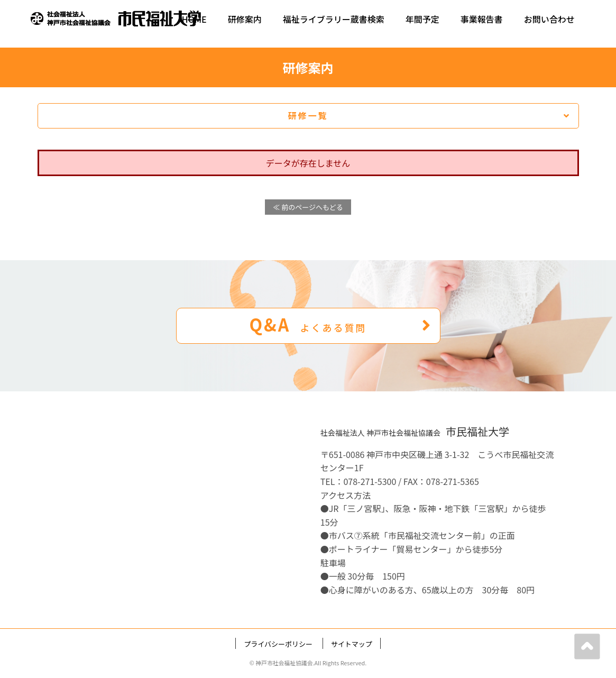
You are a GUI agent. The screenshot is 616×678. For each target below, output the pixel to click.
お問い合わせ (549, 19)
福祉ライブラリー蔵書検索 (334, 19)
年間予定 (422, 19)
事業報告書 (482, 19)
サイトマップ (352, 644)
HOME (194, 19)
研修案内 (245, 19)
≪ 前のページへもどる (308, 207)
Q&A (340, 324)
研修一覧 (429, 115)
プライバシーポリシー (278, 644)
